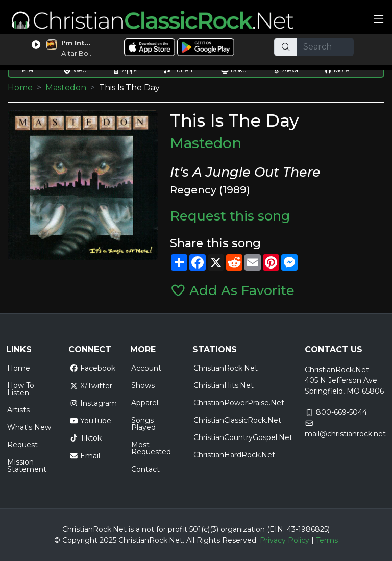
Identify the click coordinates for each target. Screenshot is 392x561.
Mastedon (66, 88)
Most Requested (151, 448)
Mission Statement (27, 466)
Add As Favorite (232, 290)
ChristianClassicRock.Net (237, 420)
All (190, 540)
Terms (327, 540)
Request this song (230, 216)
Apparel (145, 403)
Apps (125, 70)
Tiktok (86, 438)
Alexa (285, 70)
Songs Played (143, 424)
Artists (18, 410)
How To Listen (21, 389)
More (336, 70)
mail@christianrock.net (345, 434)
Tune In (179, 70)
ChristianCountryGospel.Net (243, 437)
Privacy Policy (285, 540)
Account (146, 368)
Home (20, 88)
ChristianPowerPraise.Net (239, 403)
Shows (143, 385)
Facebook (93, 368)
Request (22, 445)
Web (75, 70)
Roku (234, 70)
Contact (145, 469)
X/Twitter (91, 386)
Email (85, 456)
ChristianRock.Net (226, 368)
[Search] (326, 47)
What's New (29, 427)
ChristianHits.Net (224, 385)
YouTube (91, 421)
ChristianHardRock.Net (234, 455)
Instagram (93, 403)
